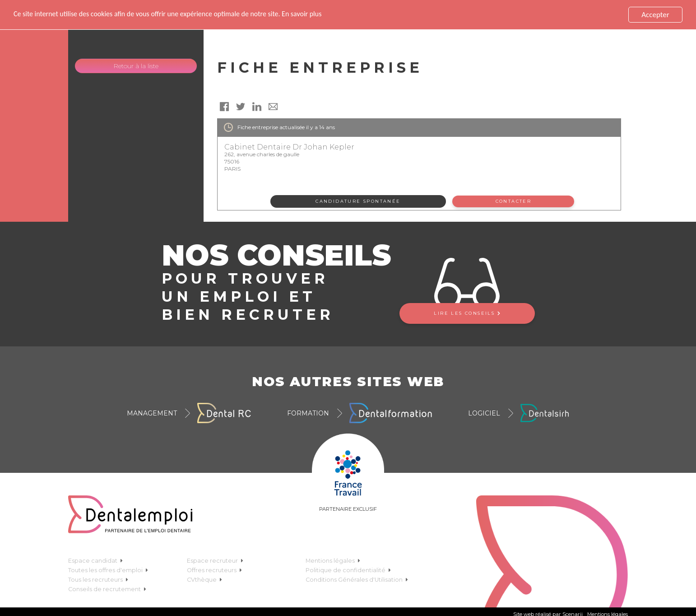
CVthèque (204, 579)
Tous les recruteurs (98, 579)
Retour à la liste (136, 66)
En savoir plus (321, 15)
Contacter (514, 201)
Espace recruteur (215, 560)
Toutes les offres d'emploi (108, 570)
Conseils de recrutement (107, 589)
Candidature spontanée (358, 201)
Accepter (655, 15)
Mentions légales (333, 560)
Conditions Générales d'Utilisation (357, 579)
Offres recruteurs (214, 570)
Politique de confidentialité (348, 570)
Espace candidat (95, 560)
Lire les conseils (467, 313)
